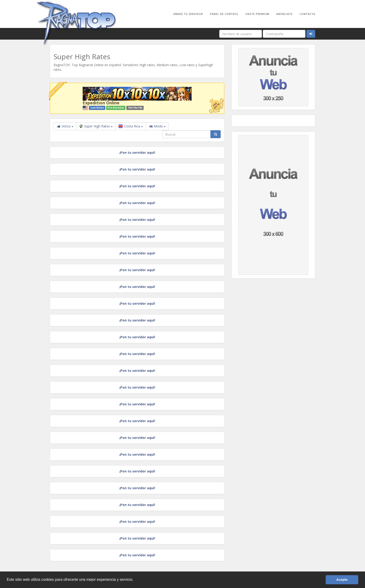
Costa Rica (131, 126)
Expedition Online (101, 103)
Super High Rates (96, 126)
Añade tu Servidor (188, 14)
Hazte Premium (257, 14)
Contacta (307, 14)
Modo (157, 126)
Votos (65, 126)
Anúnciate (284, 14)
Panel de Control (224, 14)
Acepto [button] (342, 580)
